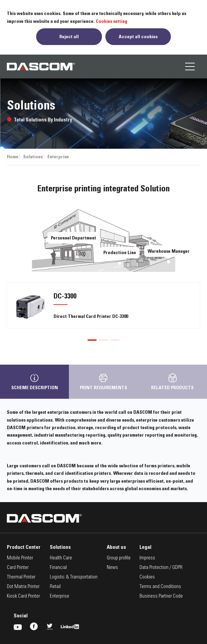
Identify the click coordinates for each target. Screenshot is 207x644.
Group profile (119, 558)
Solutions (33, 157)
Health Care (61, 558)
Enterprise (58, 157)
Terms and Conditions (160, 587)
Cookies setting (112, 21)
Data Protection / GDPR (161, 568)
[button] (92, 340)
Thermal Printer (21, 577)
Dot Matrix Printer (23, 587)
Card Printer (18, 568)
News (112, 568)
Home (13, 157)
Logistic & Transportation (74, 577)
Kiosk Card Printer (23, 596)
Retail (55, 587)
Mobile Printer (20, 558)
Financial (58, 568)
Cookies (147, 577)
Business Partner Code (161, 596)
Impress (147, 558)
